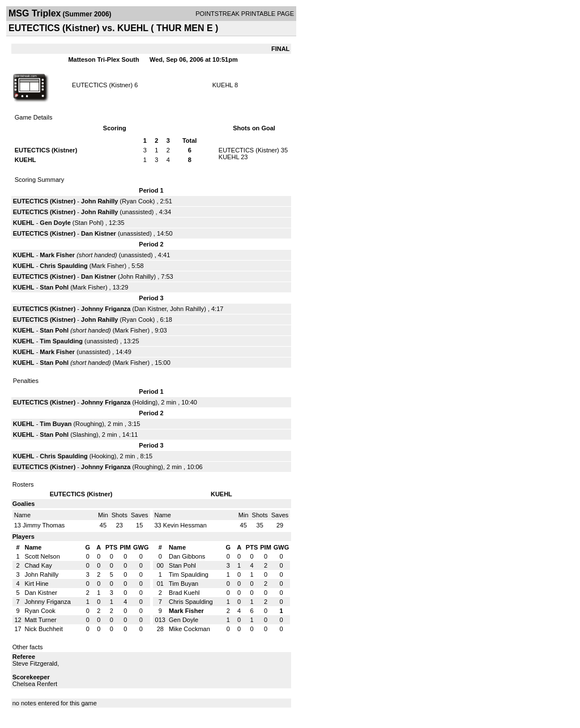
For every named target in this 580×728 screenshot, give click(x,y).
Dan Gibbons (187, 556)
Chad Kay (38, 565)
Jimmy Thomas (44, 525)
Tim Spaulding (61, 341)
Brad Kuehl (184, 593)
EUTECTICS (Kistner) (102, 85)
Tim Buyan (56, 424)
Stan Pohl (88, 223)
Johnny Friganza (106, 309)
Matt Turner (40, 620)
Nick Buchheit (43, 629)
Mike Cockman (189, 629)
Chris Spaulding (63, 266)
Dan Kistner (99, 233)
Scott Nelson (42, 556)
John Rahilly (99, 201)
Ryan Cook (137, 201)
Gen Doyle (55, 223)
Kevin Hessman (185, 525)
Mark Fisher (57, 255)
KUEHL (223, 85)
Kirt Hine (36, 584)
